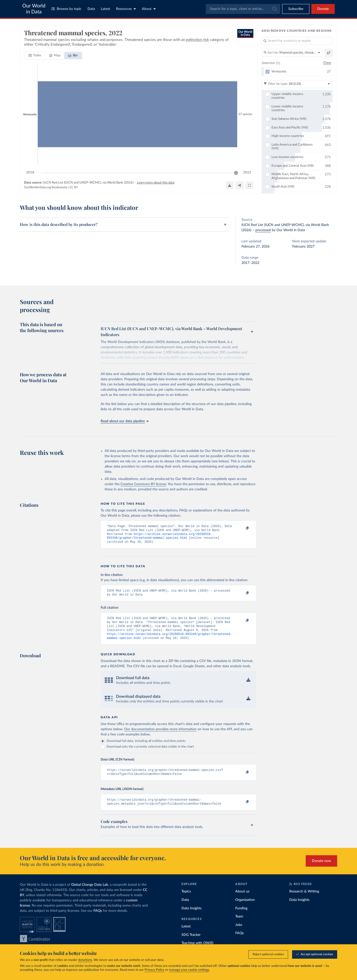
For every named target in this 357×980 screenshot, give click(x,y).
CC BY (74, 187)
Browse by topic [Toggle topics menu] (66, 9)
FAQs (98, 919)
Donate (323, 9)
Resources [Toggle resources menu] (126, 9)
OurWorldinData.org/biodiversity (46, 187)
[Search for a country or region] (297, 41)
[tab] (35, 56)
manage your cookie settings (189, 970)
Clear (327, 63)
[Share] (239, 185)
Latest (105, 9)
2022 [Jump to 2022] (247, 173)
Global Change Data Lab (90, 893)
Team (239, 925)
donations (85, 960)
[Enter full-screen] (249, 185)
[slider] (236, 173)
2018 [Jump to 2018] (30, 173)
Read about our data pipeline (124, 421)
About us (242, 900)
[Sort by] (292, 53)
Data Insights (192, 917)
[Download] (230, 185)
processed (263, 230)
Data (91, 9)
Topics (186, 900)
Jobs (239, 933)
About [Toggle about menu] (149, 9)
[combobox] (243, 9)
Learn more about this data (156, 183)
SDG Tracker (191, 943)
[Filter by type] (297, 84)
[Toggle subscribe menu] (296, 9)
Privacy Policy (154, 970)
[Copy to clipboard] (242, 529)
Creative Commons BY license (143, 484)
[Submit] (274, 9)
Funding (241, 917)
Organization (245, 908)
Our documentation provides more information (160, 736)
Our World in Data (34, 9)
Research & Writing (304, 900)
